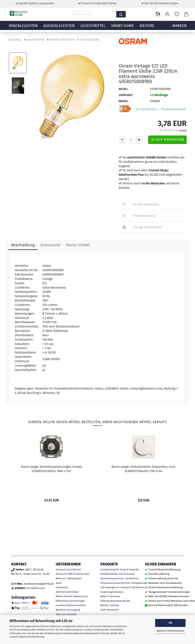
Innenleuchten (23, 28)
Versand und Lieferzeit (68, 570)
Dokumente (50, 245)
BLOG (59, 583)
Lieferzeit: (126, 95)
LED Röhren (138, 587)
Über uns (61, 614)
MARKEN (179, 28)
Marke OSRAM (78, 245)
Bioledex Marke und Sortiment (118, 574)
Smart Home (123, 28)
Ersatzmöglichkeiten (112, 592)
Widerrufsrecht (64, 596)
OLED (103, 610)
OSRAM (155, 101)
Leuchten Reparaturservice (71, 605)
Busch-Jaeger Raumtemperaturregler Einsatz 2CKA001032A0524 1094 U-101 (52, 469)
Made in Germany (110, 596)
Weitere (147, 28)
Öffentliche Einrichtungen (70, 601)
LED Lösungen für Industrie (116, 587)
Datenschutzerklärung (31, 637)
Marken (105, 605)
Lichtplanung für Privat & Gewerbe (120, 570)
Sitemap (114, 605)
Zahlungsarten (23, 597)
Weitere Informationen (170, 631)
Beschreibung (23, 245)
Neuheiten (113, 610)
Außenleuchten (59, 28)
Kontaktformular (36, 588)
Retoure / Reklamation (69, 578)
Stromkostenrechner (112, 578)
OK (170, 623)
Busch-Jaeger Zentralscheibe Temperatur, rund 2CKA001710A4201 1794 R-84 (143, 469)
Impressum (62, 587)
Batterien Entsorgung (68, 610)
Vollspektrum (139, 583)
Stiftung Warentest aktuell (115, 601)
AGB (58, 592)
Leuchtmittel (93, 28)
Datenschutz (81, 596)
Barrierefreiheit (70, 592)
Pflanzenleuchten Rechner (115, 583)
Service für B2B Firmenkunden (73, 574)
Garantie (72, 614)
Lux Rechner (131, 578)
